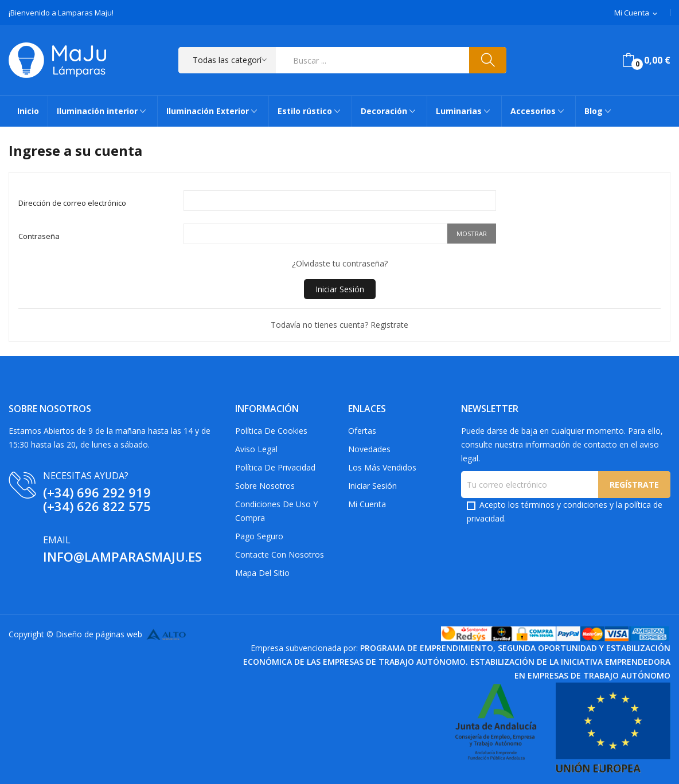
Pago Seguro (259, 536)
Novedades (369, 449)
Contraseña (39, 236)
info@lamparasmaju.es (122, 556)
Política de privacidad (275, 467)
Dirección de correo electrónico (72, 203)
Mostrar (472, 234)
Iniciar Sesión (340, 289)
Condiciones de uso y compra (276, 511)
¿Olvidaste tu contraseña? (340, 263)
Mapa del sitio (262, 573)
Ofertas (362, 431)
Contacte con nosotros (280, 554)
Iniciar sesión (372, 486)
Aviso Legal (256, 449)
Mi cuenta (367, 504)
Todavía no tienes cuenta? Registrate (339, 325)
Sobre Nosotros (265, 486)
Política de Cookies (271, 431)
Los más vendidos (382, 467)
